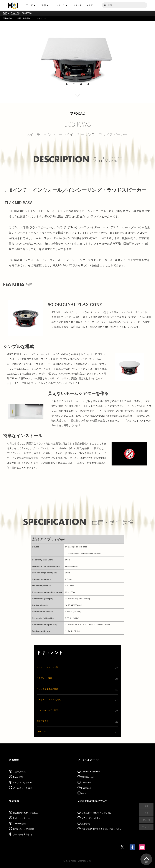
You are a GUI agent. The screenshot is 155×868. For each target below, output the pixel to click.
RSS (83, 793)
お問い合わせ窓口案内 (23, 829)
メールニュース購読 (22, 788)
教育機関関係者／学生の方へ (27, 813)
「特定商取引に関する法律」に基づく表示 (101, 829)
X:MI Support (87, 777)
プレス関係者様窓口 (22, 834)
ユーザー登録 (19, 824)
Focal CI (15, 13)
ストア (90, 5)
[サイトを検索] (125, 5)
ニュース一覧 (19, 772)
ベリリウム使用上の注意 (47, 689)
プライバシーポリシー (92, 818)
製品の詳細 (8, 18)
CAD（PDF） (43, 732)
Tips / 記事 (18, 777)
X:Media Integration (90, 772)
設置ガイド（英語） (45, 678)
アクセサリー (41, 18)
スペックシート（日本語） (48, 667)
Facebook (86, 788)
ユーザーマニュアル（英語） (49, 700)
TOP (5, 13)
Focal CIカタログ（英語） (48, 710)
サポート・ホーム (21, 818)
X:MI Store (86, 783)
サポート (77, 5)
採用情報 (86, 824)
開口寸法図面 (43, 721)
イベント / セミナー (22, 783)
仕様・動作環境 (24, 18)
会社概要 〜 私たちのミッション (97, 813)
